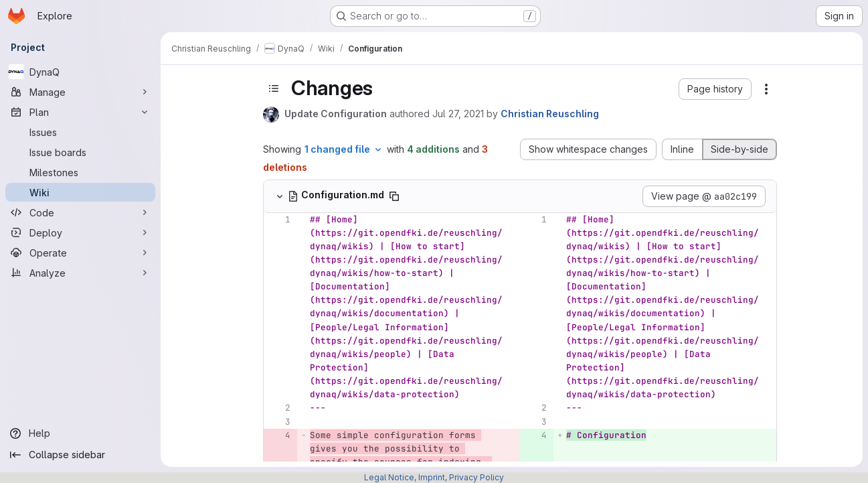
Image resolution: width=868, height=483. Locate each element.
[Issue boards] (80, 152)
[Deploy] (80, 232)
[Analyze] (80, 273)
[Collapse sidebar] (80, 455)
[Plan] (80, 112)
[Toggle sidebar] (274, 88)
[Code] (80, 212)
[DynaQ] (80, 72)
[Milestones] (80, 172)
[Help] (80, 433)
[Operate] (80, 253)
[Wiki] (80, 192)
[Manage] (80, 92)
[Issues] (80, 132)
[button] (715, 89)
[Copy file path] (394, 196)
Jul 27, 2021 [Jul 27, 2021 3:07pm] (458, 114)
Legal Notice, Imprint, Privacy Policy (434, 477)
